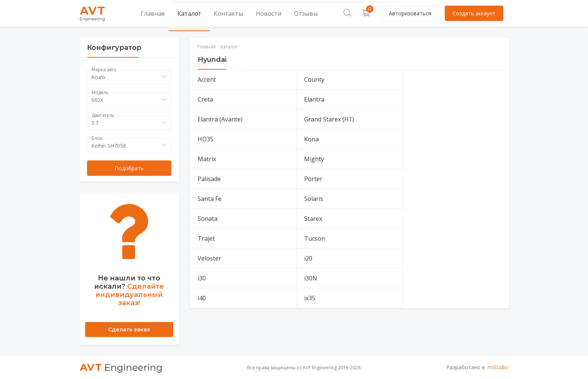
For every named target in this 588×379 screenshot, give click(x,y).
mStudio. (498, 367)
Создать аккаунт (474, 13)
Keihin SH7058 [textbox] (109, 146)
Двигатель (103, 115)
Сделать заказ (129, 330)
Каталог (175, 13)
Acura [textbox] (98, 77)
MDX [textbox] (97, 100)
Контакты (208, 13)
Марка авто (104, 70)
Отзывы (270, 13)
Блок (97, 138)
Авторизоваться (410, 13)
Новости (240, 13)
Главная (145, 13)
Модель (100, 92)
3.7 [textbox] (95, 123)
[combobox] (129, 77)
